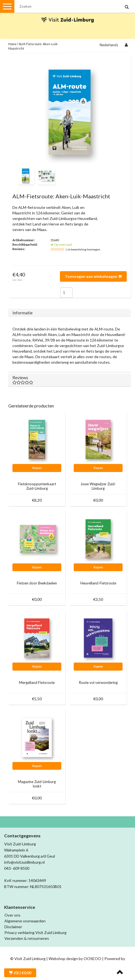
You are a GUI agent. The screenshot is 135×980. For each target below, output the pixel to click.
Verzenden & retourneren (27, 938)
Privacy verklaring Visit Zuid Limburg (35, 932)
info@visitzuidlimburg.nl (24, 862)
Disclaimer (13, 927)
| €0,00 (20, 973)
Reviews (70, 380)
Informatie (22, 313)
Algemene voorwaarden (25, 921)
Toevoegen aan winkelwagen (93, 276)
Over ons (12, 915)
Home (12, 44)
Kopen (37, 468)
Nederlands (109, 45)
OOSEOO (92, 959)
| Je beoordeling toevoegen (83, 249)
